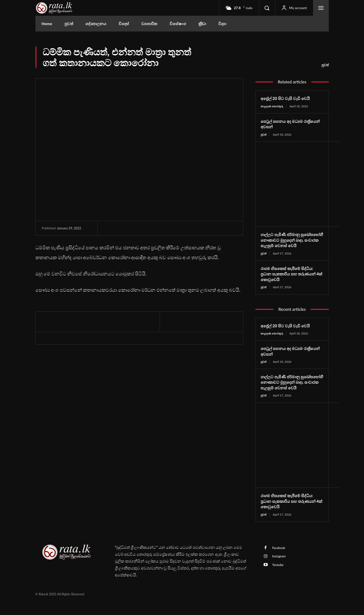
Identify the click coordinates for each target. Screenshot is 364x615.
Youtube (279, 579)
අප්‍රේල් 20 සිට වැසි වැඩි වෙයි (288, 98)
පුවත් (325, 65)
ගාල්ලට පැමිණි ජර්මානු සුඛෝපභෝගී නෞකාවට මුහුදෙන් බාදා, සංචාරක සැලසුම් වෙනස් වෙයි (290, 243)
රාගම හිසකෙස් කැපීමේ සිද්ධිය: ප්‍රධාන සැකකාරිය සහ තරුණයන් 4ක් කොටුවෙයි (291, 280)
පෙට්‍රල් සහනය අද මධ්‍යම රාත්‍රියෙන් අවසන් (284, 124)
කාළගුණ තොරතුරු (273, 106)
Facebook (280, 561)
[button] (267, 8)
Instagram (280, 570)
